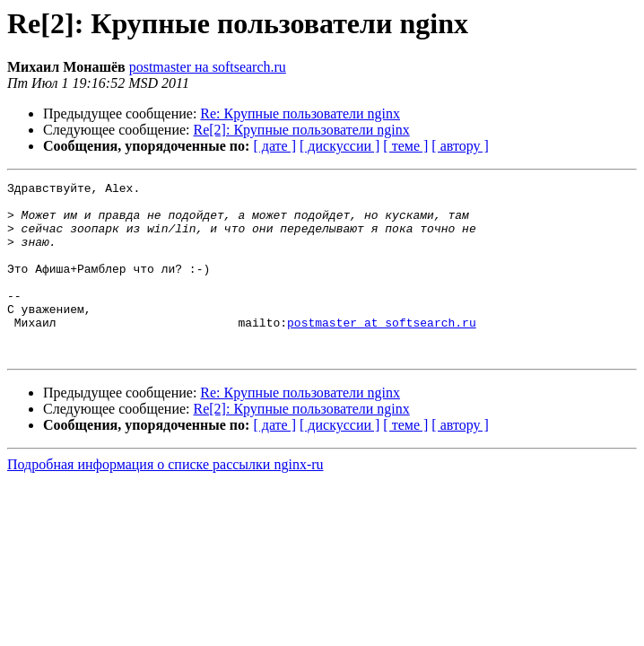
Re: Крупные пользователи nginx (300, 113)
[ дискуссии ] (339, 146)
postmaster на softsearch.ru (208, 67)
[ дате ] (274, 146)
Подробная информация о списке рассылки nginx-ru (165, 499)
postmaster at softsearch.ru (382, 352)
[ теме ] (405, 146)
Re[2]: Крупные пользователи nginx (302, 130)
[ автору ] (460, 146)
